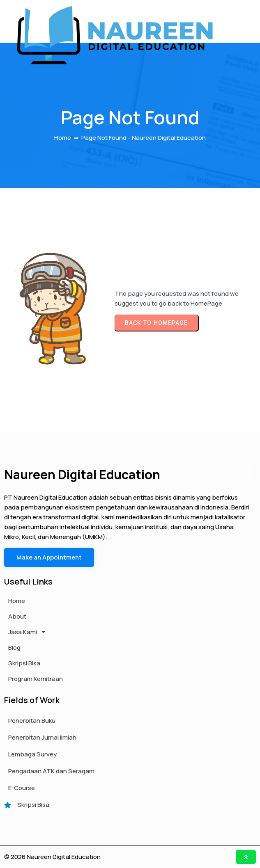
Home (63, 138)
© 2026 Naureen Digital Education (52, 857)
